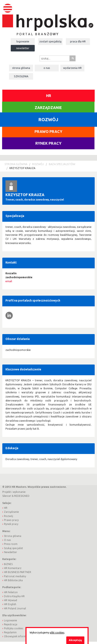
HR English (10, 604)
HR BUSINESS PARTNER (18, 572)
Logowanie (23, 41)
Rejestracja (11, 624)
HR (49, 96)
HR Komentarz (13, 568)
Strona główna (21, 68)
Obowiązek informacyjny (19, 636)
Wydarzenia (72, 68)
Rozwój (38, 164)
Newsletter (23, 48)
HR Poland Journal (15, 608)
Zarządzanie (48, 108)
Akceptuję (75, 640)
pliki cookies (57, 633)
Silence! (7, 496)
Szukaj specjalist (13, 548)
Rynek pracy (48, 143)
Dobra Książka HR (14, 596)
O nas (47, 68)
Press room (11, 544)
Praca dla (78, 41)
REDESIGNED (22, 496)
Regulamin (10, 632)
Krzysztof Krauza (23, 168)
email (9, 281)
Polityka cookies (14, 628)
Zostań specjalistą (50, 41)
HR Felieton (11, 592)
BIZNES (8, 564)
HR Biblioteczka (13, 580)
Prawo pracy (48, 131)
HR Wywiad (11, 600)
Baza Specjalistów (62, 164)
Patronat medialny (15, 576)
